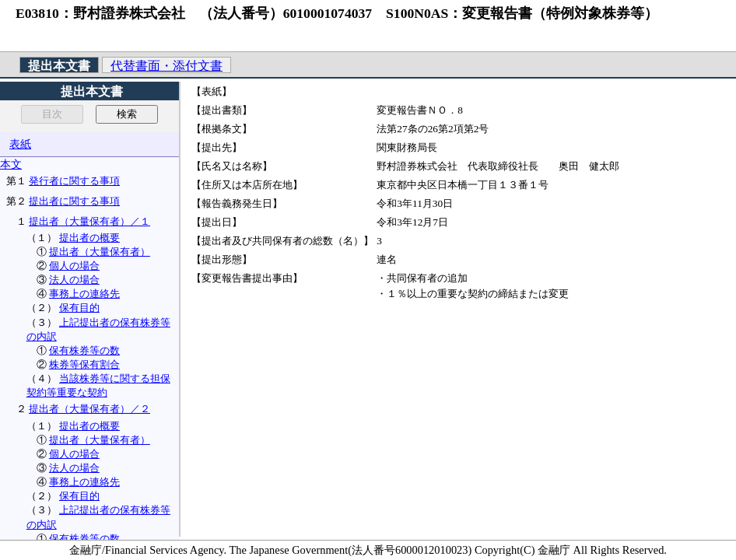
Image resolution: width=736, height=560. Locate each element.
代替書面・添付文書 (166, 66)
